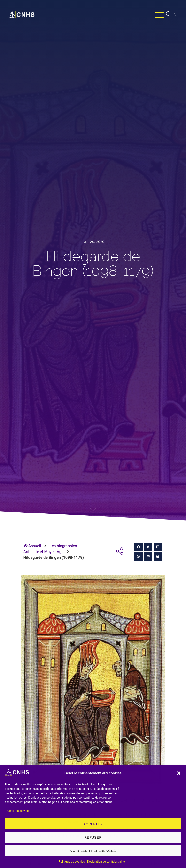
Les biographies (63, 546)
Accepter (93, 824)
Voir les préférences (93, 851)
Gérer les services (19, 811)
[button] (179, 773)
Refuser (93, 837)
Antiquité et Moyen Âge (43, 552)
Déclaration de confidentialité (106, 862)
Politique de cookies (72, 862)
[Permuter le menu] (159, 15)
